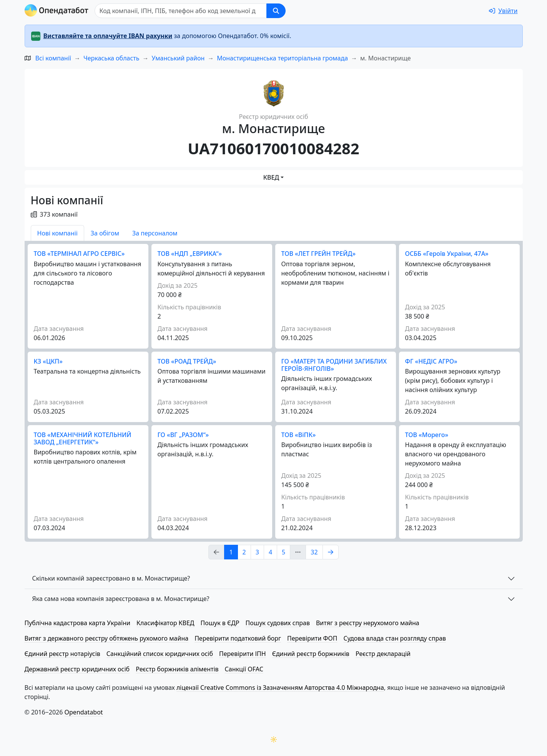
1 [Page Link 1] (231, 552)
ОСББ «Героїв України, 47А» (447, 254)
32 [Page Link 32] (314, 552)
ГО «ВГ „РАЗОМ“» (183, 435)
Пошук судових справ (278, 623)
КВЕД (271, 177)
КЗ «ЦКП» (48, 361)
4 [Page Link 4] (270, 552)
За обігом (105, 233)
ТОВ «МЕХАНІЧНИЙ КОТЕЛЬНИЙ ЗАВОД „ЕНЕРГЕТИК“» (83, 438)
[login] (503, 11)
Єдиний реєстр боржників (311, 654)
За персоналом (155, 233)
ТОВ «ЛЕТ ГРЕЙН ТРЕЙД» (319, 254)
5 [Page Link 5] (283, 552)
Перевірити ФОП (312, 638)
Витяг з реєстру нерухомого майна (368, 623)
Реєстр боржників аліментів (177, 669)
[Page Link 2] (331, 552)
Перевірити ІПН (243, 654)
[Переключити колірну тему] (274, 739)
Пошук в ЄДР (220, 623)
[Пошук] (181, 11)
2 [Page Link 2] (244, 552)
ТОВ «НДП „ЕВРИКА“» (190, 254)
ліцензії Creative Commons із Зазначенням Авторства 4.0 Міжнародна (280, 688)
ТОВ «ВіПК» (299, 435)
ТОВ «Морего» (427, 435)
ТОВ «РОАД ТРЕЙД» (187, 361)
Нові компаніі (57, 233)
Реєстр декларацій (383, 654)
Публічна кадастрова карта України (77, 623)
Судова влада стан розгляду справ (395, 638)
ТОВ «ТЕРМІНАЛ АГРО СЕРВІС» (79, 254)
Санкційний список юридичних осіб (160, 654)
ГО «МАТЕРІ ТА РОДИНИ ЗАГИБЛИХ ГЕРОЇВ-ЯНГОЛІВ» (334, 365)
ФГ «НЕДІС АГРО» (431, 361)
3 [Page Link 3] (257, 552)
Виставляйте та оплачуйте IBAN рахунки (108, 36)
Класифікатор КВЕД (165, 623)
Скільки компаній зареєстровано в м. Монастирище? (111, 578)
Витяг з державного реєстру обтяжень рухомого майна (107, 638)
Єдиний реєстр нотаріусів (62, 654)
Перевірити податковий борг (238, 638)
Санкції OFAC (244, 669)
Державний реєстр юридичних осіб (77, 669)
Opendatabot (84, 712)
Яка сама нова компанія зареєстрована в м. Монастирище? (121, 599)
